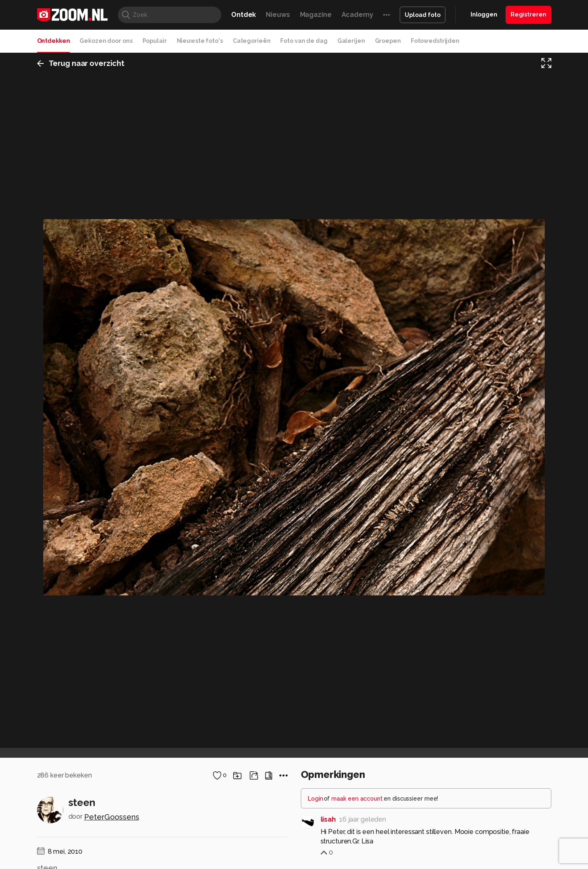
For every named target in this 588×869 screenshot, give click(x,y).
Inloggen (484, 14)
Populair (155, 41)
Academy (357, 15)
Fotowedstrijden (435, 41)
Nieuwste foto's (200, 41)
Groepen (388, 41)
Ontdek (244, 15)
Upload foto (423, 15)
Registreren (528, 14)
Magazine (316, 15)
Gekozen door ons (106, 41)
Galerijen (351, 41)
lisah (328, 819)
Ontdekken (54, 41)
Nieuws (278, 15)
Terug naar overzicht (81, 63)
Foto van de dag (304, 41)
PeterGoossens (111, 817)
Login (315, 799)
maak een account (357, 799)
